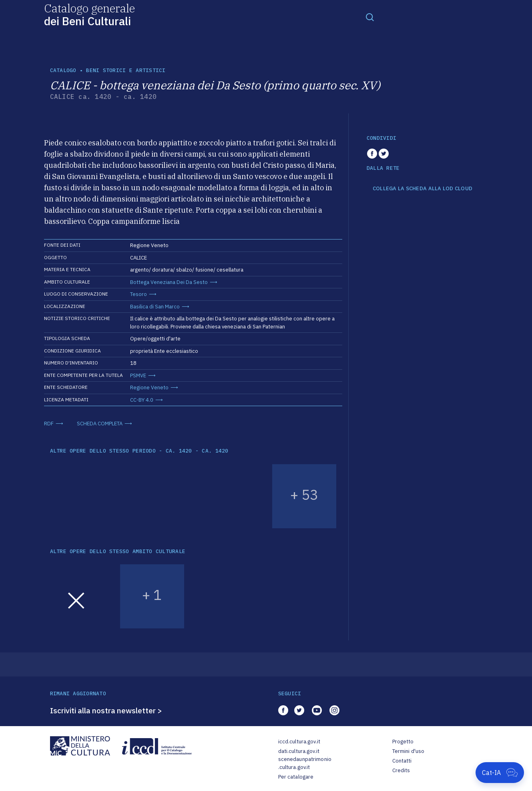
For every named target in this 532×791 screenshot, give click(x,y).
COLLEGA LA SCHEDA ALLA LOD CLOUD (423, 189)
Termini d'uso (409, 751)
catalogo (63, 70)
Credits (401, 770)
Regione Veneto (149, 387)
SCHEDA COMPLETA (100, 424)
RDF (49, 424)
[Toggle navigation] (370, 17)
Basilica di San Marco (155, 307)
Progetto (403, 742)
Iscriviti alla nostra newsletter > (106, 710)
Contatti (402, 761)
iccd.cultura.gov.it (299, 742)
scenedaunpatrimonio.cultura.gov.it (305, 763)
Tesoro (139, 294)
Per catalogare (296, 777)
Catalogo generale (89, 14)
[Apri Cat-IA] (500, 773)
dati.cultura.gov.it (299, 751)
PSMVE (138, 375)
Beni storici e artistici (126, 70)
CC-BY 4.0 (142, 400)
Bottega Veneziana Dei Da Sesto (169, 282)
